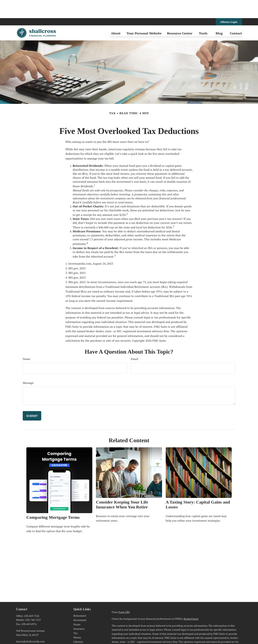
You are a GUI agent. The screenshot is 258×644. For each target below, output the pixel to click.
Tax (75, 615)
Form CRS (124, 594)
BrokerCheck (191, 601)
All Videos (79, 632)
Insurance (79, 611)
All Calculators (82, 637)
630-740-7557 (33, 602)
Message (28, 365)
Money (77, 619)
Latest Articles (82, 628)
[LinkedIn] (18, 629)
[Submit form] (32, 398)
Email (135, 341)
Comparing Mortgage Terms (53, 499)
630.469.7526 (32, 598)
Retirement (80, 598)
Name (27, 341)
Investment (80, 602)
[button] (116, 15)
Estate (77, 606)
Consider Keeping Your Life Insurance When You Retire (122, 486)
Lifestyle (78, 624)
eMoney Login (229, 4)
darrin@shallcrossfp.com (30, 623)
